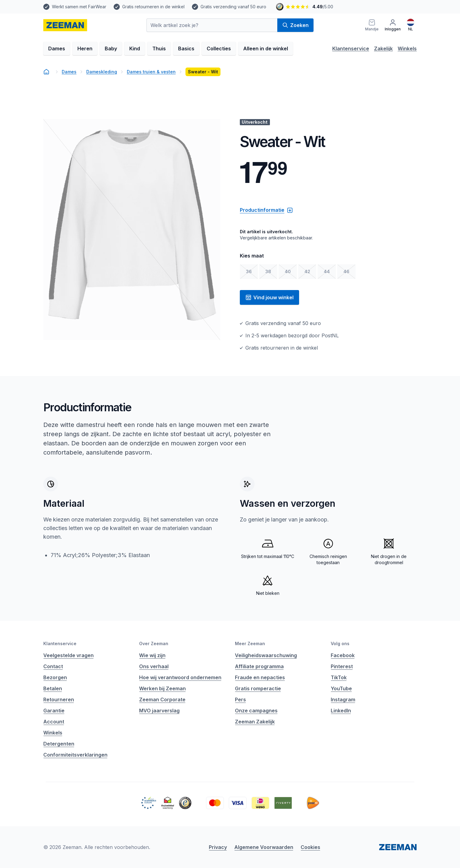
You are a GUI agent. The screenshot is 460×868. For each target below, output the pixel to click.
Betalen (53, 688)
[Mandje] (372, 25)
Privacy (218, 847)
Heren (85, 48)
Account (54, 722)
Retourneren (59, 699)
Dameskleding (102, 72)
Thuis (159, 48)
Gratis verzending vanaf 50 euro (233, 7)
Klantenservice (351, 48)
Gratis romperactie (258, 688)
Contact (53, 666)
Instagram (343, 699)
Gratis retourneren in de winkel (153, 7)
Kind (135, 48)
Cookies (310, 847)
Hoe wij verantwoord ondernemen (180, 677)
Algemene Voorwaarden (264, 847)
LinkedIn (341, 711)
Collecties (219, 48)
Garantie (54, 711)
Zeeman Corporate (162, 699)
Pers (240, 699)
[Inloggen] (393, 25)
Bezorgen (55, 677)
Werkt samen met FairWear (79, 7)
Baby (111, 48)
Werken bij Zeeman (162, 688)
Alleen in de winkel (266, 48)
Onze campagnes (256, 711)
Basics (186, 48)
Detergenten (59, 744)
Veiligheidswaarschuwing (266, 655)
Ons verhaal (154, 666)
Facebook (343, 655)
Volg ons (340, 643)
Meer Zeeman (250, 643)
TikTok (339, 677)
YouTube (341, 688)
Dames (57, 48)
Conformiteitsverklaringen (75, 755)
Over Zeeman (154, 643)
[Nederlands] (411, 25)
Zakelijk (383, 48)
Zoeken (295, 25)
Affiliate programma (259, 666)
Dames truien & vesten (151, 72)
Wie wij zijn (152, 655)
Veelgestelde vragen (68, 655)
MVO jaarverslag (159, 711)
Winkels (407, 48)
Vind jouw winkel (269, 297)
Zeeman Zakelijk (255, 722)
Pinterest (342, 666)
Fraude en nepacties (260, 677)
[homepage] (65, 25)
